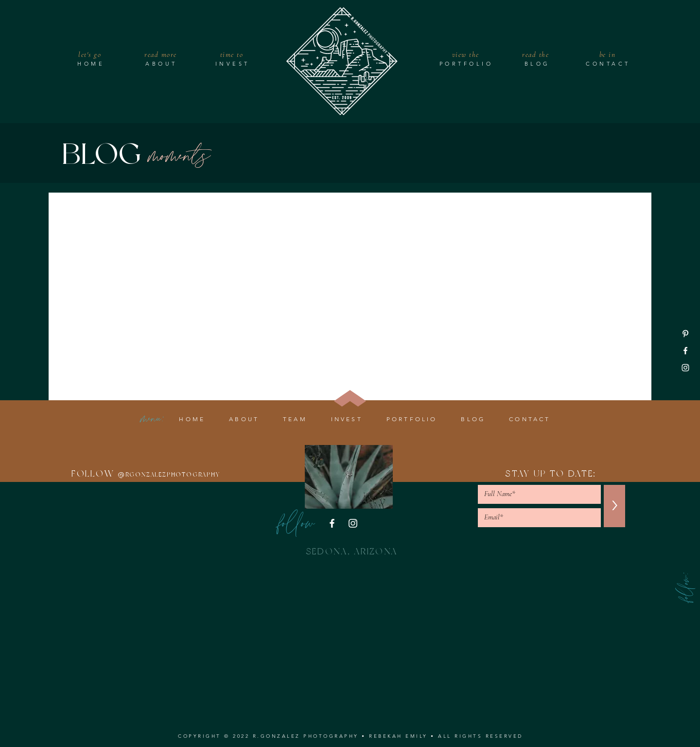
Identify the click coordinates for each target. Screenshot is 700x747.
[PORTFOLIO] (467, 64)
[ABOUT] (162, 64)
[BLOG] (538, 64)
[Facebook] (685, 351)
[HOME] (92, 64)
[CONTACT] (609, 64)
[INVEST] (233, 64)
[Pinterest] (685, 334)
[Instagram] (685, 368)
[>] (614, 506)
